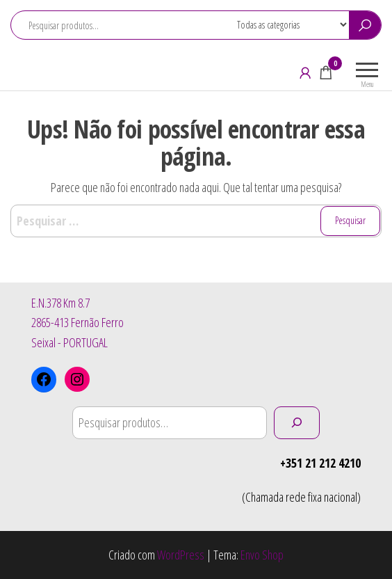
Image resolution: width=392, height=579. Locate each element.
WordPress (181, 555)
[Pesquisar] (297, 423)
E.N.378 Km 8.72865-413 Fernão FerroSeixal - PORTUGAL (77, 323)
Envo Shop (262, 555)
